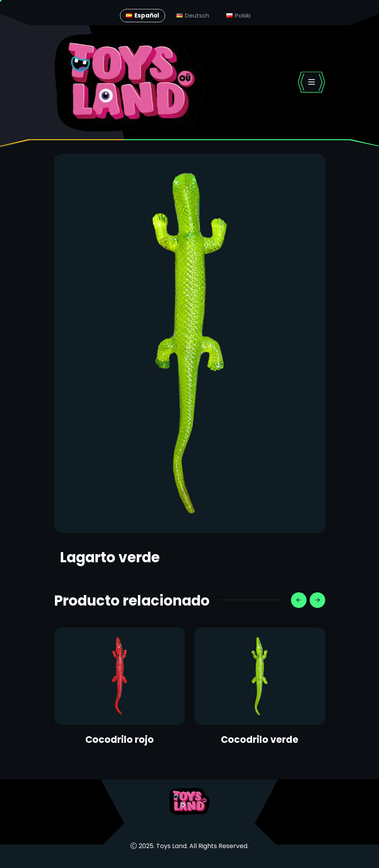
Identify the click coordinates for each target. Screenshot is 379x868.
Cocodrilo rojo (120, 740)
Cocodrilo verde (260, 740)
